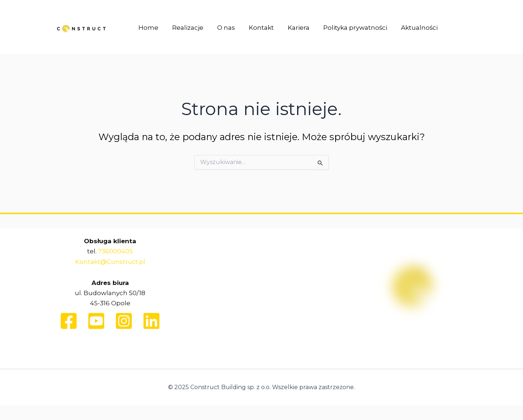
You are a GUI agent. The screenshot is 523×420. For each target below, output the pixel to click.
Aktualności (410, 29)
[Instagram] (124, 321)
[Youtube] (96, 321)
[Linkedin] (151, 321)
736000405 (115, 251)
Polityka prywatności (347, 29)
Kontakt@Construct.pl (110, 261)
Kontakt (256, 29)
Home (148, 29)
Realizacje (186, 29)
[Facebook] (69, 321)
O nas (222, 29)
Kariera (292, 29)
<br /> (261, 290)
